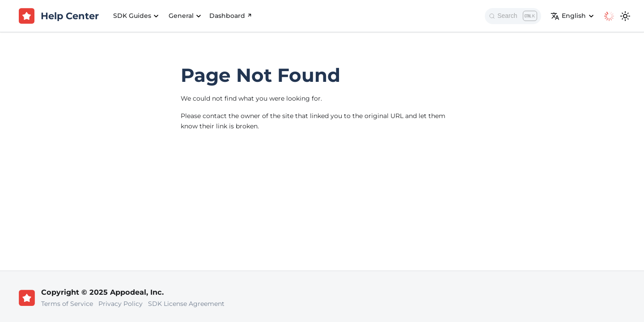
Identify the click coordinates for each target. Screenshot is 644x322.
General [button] (181, 16)
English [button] (568, 16)
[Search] (513, 16)
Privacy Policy (121, 304)
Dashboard (231, 16)
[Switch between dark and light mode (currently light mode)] (625, 16)
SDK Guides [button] (132, 16)
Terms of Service (67, 304)
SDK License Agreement (186, 304)
